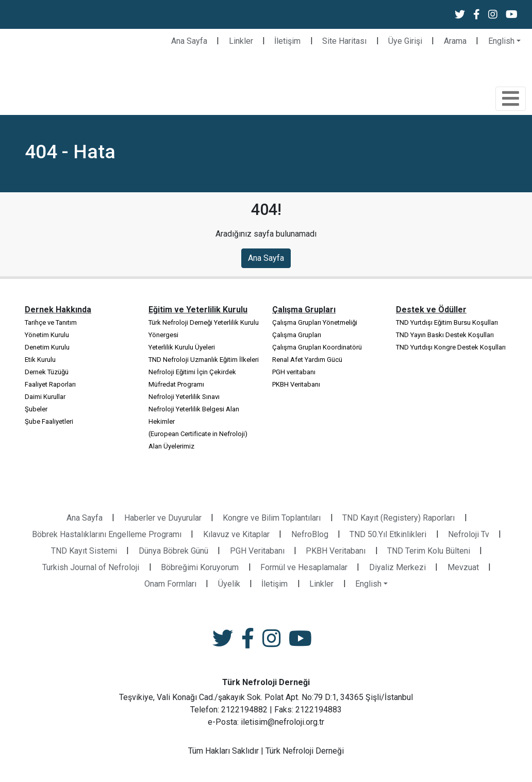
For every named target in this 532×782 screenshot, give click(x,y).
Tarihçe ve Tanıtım (51, 322)
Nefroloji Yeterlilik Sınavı (184, 397)
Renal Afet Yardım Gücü (307, 360)
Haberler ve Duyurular (163, 518)
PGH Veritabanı (257, 551)
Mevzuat (463, 567)
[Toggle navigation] (511, 99)
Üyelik (229, 584)
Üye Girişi (405, 41)
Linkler (241, 41)
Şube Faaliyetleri (49, 421)
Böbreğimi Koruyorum (200, 567)
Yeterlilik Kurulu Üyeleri (182, 347)
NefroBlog (310, 534)
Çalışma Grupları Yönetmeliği (315, 322)
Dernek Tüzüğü (47, 372)
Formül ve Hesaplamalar (304, 567)
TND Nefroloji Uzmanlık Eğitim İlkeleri (204, 360)
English (501, 41)
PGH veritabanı (294, 372)
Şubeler (36, 409)
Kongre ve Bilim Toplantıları (272, 518)
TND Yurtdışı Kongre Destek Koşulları (451, 347)
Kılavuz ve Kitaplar (236, 534)
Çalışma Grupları (297, 335)
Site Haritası (344, 41)
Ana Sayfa (189, 41)
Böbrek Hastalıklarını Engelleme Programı (107, 534)
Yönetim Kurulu (47, 335)
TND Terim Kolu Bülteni (429, 551)
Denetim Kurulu (47, 347)
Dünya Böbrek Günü (173, 551)
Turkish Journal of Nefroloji (91, 567)
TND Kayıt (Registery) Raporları (398, 518)
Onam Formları (170, 584)
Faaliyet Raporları (50, 384)
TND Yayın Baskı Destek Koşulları (445, 335)
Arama (455, 41)
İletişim (287, 41)
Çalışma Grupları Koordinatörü (317, 347)
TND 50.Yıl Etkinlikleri (388, 534)
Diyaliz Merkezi (397, 567)
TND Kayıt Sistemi (84, 551)
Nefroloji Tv (469, 534)
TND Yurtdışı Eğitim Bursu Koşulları (447, 322)
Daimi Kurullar (45, 397)
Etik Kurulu (40, 360)
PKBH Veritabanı (296, 384)
